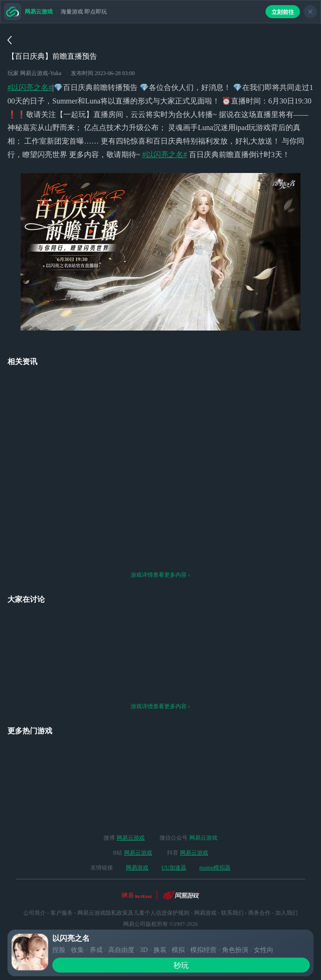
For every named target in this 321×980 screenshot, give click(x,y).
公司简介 (35, 887)
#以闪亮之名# (30, 87)
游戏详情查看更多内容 (160, 549)
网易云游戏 (131, 812)
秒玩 (181, 965)
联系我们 (232, 887)
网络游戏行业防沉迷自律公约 (160, 909)
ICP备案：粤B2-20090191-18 (161, 920)
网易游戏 (137, 842)
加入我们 (286, 887)
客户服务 (62, 887)
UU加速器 (174, 842)
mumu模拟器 (215, 842)
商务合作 (259, 887)
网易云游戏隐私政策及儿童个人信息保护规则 (133, 887)
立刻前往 (283, 12)
